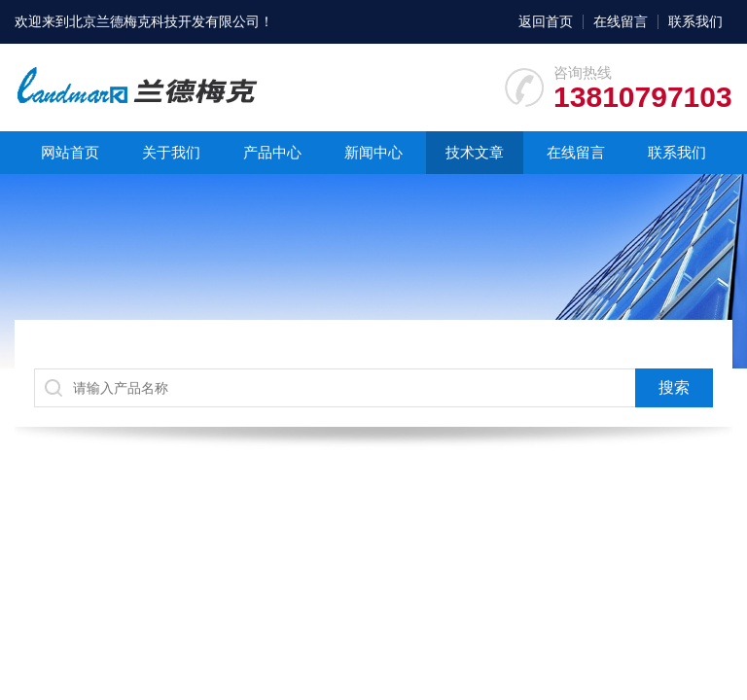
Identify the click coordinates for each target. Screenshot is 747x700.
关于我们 (171, 152)
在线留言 (621, 21)
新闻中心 (373, 152)
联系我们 (695, 21)
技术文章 (475, 152)
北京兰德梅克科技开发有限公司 (164, 21)
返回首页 (546, 21)
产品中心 (272, 152)
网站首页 (70, 152)
